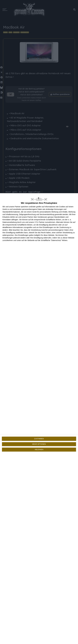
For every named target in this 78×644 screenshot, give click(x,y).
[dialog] (39, 419)
